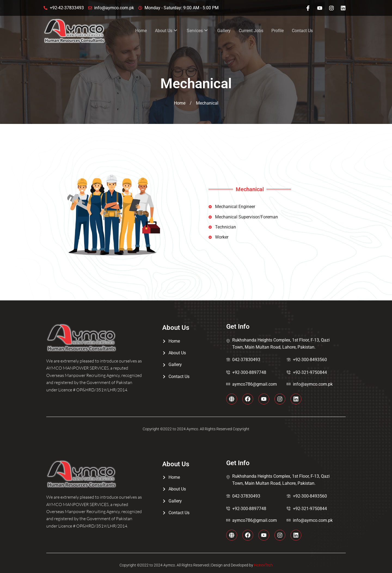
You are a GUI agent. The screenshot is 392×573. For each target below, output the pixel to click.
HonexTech (263, 565)
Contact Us (302, 31)
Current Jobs (251, 31)
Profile (278, 31)
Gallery (224, 31)
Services (197, 31)
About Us (166, 31)
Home (141, 31)
